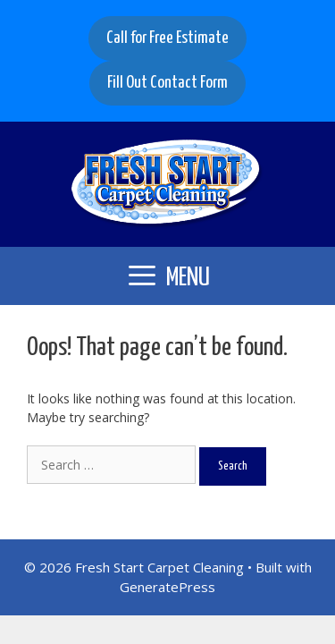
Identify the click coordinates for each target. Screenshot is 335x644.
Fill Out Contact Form (167, 83)
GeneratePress (167, 587)
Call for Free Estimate (167, 38)
